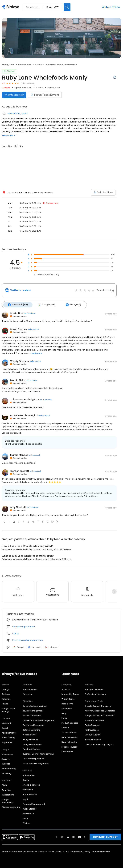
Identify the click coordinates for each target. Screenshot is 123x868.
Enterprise (28, 694)
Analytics (6, 790)
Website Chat (30, 734)
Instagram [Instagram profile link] (52, 647)
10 (52, 521)
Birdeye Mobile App (11, 807)
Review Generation (32, 715)
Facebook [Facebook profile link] (34, 647)
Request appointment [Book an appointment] (45, 95)
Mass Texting (8, 737)
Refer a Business (93, 739)
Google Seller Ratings (8, 709)
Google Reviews (30, 739)
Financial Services (31, 784)
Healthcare (28, 789)
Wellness (27, 823)
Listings (6, 689)
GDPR (51, 851)
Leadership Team (70, 694)
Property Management (34, 804)
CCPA (66, 851)
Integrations (8, 794)
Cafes (38, 65)
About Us (66, 689)
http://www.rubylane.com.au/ (28, 640)
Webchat (6, 723)
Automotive (29, 775)
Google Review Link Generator (100, 715)
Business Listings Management (38, 753)
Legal (25, 799)
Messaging (7, 754)
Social (5, 728)
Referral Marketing (31, 729)
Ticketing (6, 773)
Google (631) (46, 305)
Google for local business (35, 705)
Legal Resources (69, 746)
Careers (65, 727)
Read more (9, 135)
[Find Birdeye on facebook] (56, 837)
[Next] (114, 591)
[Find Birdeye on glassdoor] (85, 837)
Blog (64, 713)
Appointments (9, 732)
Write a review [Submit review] (14, 95)
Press (64, 718)
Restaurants (25, 65)
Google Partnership (8, 801)
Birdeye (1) (71, 305)
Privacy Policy (30, 851)
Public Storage (30, 808)
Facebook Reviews (32, 749)
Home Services (30, 794)
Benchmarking (9, 768)
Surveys (6, 759)
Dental (26, 780)
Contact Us (67, 751)
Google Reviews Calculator (98, 705)
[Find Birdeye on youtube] (80, 837)
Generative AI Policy (80, 851)
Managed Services (94, 689)
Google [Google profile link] (18, 647)
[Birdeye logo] (11, 7)
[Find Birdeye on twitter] (62, 837)
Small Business (30, 689)
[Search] (67, 7)
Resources (67, 708)
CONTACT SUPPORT (105, 836)
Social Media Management (36, 763)
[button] (4, 521)
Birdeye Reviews (69, 737)
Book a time (67, 703)
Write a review (111, 7)
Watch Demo (68, 698)
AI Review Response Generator (100, 710)
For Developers (92, 729)
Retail (25, 818)
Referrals (6, 698)
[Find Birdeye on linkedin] (68, 837)
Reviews (6, 694)
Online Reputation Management (39, 720)
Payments (7, 742)
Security (43, 851)
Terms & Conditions (12, 851)
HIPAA (58, 851)
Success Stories (69, 732)
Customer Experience (33, 758)
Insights (6, 763)
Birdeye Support (93, 734)
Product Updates (70, 722)
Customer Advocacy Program (99, 744)
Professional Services (95, 694)
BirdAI (5, 785)
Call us (16, 633)
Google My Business (33, 744)
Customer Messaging (33, 725)
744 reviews (28, 83)
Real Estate (28, 813)
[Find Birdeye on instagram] (74, 837)
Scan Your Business (94, 720)
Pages (5, 703)
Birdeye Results (69, 742)
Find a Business (92, 725)
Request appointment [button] (24, 626)
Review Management (33, 710)
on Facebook (30, 313)
